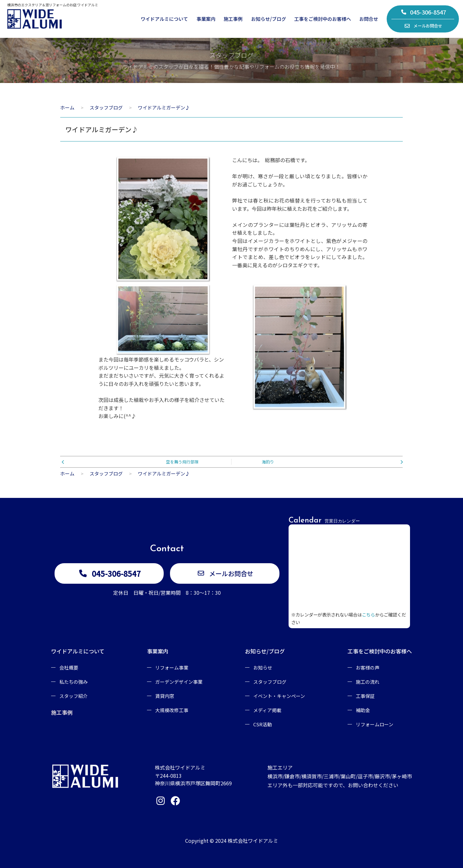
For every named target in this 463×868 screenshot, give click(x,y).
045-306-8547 (424, 12)
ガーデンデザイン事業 (179, 682)
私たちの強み (73, 682)
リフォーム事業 (172, 667)
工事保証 (365, 696)
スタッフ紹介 (73, 696)
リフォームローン (375, 724)
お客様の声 (368, 667)
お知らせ (263, 667)
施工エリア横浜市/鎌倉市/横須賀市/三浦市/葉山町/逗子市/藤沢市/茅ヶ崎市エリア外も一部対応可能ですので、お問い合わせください (340, 776)
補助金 (363, 710)
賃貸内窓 (165, 696)
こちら (368, 614)
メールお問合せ (423, 26)
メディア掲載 (267, 710)
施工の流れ (368, 682)
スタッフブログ (270, 682)
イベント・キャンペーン (279, 696)
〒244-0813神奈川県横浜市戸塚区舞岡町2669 (193, 779)
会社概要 (69, 667)
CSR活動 (263, 724)
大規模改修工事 (172, 710)
